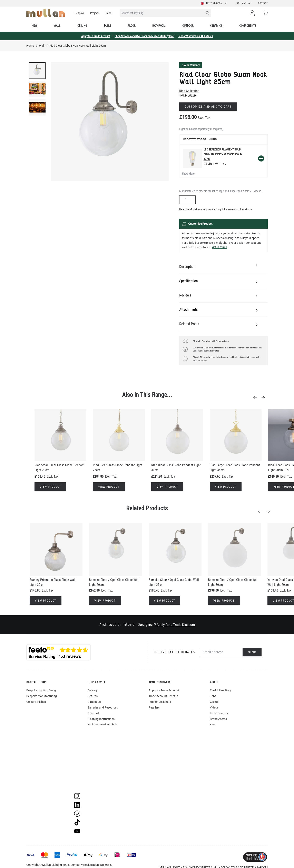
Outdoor (188, 26)
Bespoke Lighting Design (42, 690)
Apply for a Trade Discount (176, 625)
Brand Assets (218, 719)
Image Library (96, 776)
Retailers (154, 707)
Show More (188, 174)
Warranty (94, 748)
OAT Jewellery (219, 730)
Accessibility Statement (102, 765)
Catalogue (94, 702)
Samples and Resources (103, 707)
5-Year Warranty (191, 65)
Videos (214, 707)
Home (30, 46)
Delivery (92, 690)
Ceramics (216, 26)
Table (107, 26)
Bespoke (80, 13)
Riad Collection (189, 91)
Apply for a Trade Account (96, 36)
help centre (209, 209)
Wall (57, 26)
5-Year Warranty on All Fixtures (196, 36)
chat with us (246, 209)
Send (252, 652)
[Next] (264, 398)
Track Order (95, 782)
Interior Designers (160, 702)
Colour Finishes (36, 702)
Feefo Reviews (219, 713)
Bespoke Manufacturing (42, 696)
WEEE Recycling (98, 770)
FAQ (90, 736)
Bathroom (159, 26)
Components (248, 26)
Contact (263, 3)
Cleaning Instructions (101, 719)
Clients (214, 702)
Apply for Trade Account (164, 690)
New (34, 26)
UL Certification (97, 730)
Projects (95, 13)
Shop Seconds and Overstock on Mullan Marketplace (144, 36)
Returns (93, 696)
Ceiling (82, 26)
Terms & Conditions (100, 742)
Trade (108, 13)
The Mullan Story (220, 690)
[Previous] (256, 398)
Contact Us (217, 736)
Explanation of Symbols (102, 725)
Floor (132, 26)
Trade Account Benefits (163, 696)
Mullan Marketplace (222, 742)
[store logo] (46, 13)
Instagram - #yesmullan (103, 753)
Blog (213, 725)
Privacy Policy (96, 759)
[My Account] (253, 13)
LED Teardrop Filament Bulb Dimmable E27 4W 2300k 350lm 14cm (223, 154)
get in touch (220, 247)
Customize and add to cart (208, 107)
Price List (93, 713)
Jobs (213, 696)
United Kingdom (214, 3)
